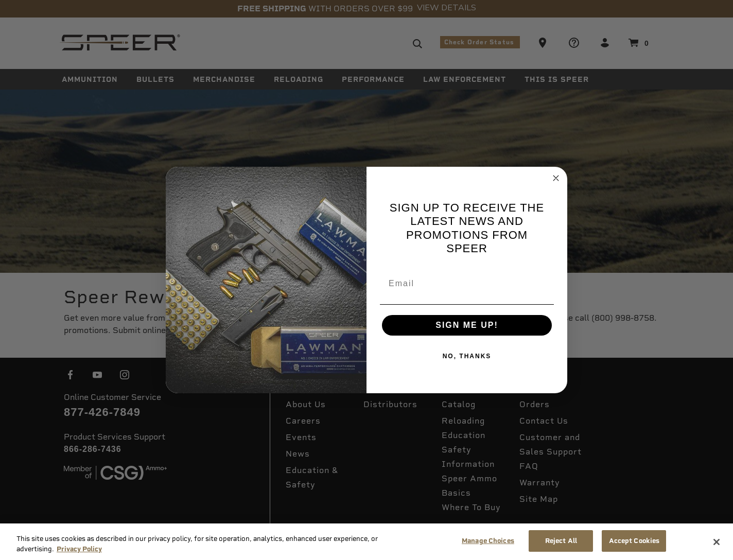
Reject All (561, 541)
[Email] (467, 284)
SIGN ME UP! (467, 325)
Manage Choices (488, 541)
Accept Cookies (634, 541)
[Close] (717, 542)
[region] (367, 542)
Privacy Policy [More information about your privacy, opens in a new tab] (79, 549)
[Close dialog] (556, 178)
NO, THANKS (467, 356)
